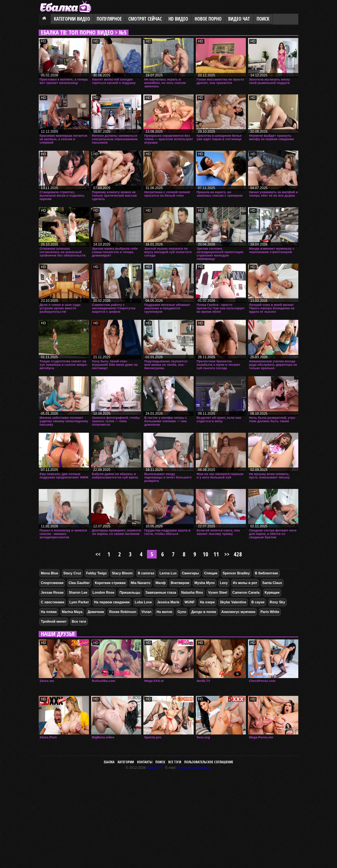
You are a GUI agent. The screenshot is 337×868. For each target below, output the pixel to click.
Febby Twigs (97, 573)
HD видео (178, 19)
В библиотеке (267, 573)
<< (98, 554)
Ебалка (109, 762)
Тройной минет (54, 621)
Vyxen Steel (218, 593)
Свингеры (190, 573)
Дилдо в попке (204, 612)
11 (216, 554)
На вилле (164, 612)
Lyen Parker (79, 602)
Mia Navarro (141, 583)
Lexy (224, 583)
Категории (126, 762)
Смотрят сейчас (145, 19)
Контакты (145, 762)
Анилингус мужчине (238, 612)
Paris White (270, 612)
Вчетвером (180, 583)
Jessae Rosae (52, 593)
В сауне (258, 602)
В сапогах (146, 573)
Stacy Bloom (122, 573)
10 (205, 554)
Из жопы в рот (245, 583)
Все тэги (175, 762)
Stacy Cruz (72, 573)
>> (227, 554)
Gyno (182, 612)
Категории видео (72, 19)
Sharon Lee (78, 593)
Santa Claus (272, 583)
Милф (160, 583)
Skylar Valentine (233, 602)
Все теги (79, 621)
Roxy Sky (277, 602)
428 (238, 554)
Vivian (146, 612)
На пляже (49, 612)
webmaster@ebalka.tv (194, 768)
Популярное (109, 19)
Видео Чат (239, 19)
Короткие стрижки (110, 583)
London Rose (103, 593)
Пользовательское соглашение (209, 762)
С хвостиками (53, 602)
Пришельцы (130, 593)
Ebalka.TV (155, 768)
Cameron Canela (246, 593)
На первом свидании (112, 602)
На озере (207, 602)
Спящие (211, 573)
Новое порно (208, 19)
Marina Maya (72, 612)
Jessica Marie (168, 602)
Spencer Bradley (236, 573)
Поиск (263, 19)
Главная (45, 19)
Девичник (96, 612)
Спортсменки (52, 583)
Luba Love (143, 602)
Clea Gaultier (79, 583)
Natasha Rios (192, 593)
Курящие (272, 593)
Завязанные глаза (161, 593)
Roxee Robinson (123, 612)
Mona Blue (50, 573)
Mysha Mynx (204, 583)
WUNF (190, 602)
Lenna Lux (168, 573)
